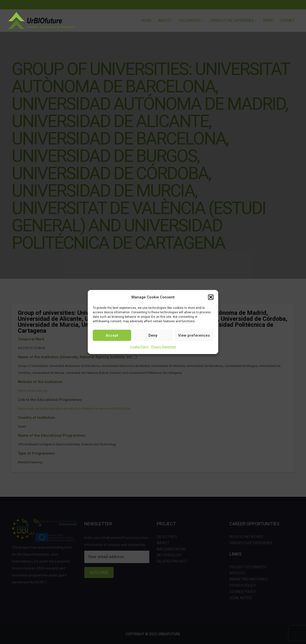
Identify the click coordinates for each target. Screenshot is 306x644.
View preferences (194, 335)
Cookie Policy (139, 347)
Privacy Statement (164, 347)
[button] (211, 297)
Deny (153, 335)
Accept (112, 335)
